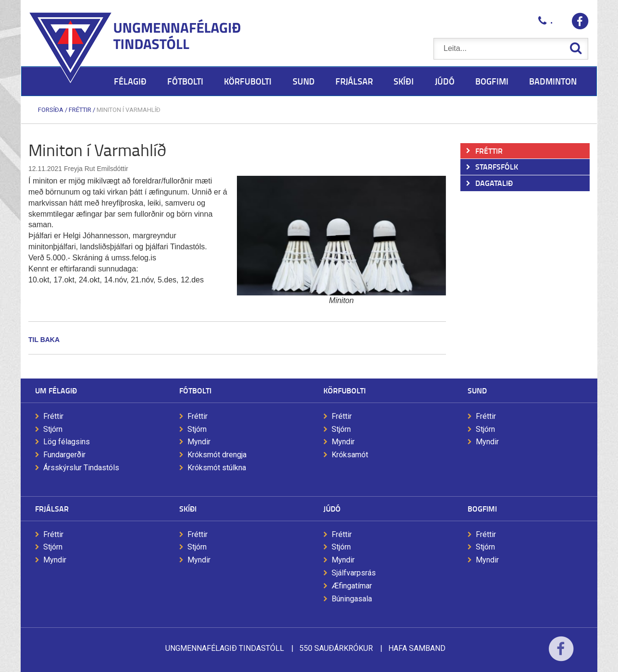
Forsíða (51, 110)
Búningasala (352, 599)
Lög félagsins (67, 442)
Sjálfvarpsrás (354, 573)
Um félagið (56, 390)
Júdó (332, 508)
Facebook (561, 655)
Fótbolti (195, 390)
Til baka (44, 340)
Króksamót (350, 455)
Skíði (188, 508)
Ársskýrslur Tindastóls (81, 468)
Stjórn (53, 429)
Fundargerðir (64, 455)
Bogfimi (482, 508)
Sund (477, 390)
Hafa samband (417, 648)
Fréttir (80, 110)
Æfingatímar (352, 586)
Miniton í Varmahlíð (129, 110)
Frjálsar (52, 508)
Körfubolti (345, 390)
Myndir (199, 442)
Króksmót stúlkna (217, 468)
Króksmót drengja (217, 455)
